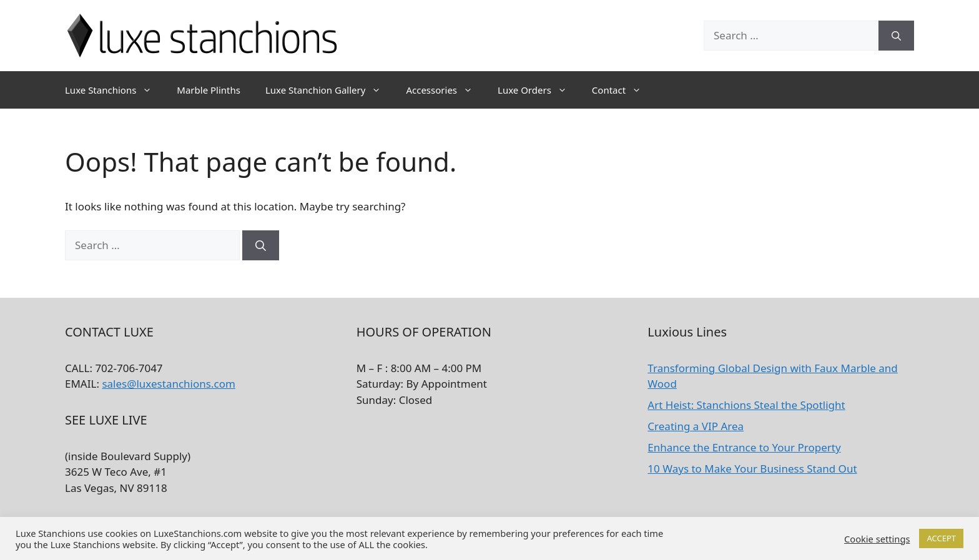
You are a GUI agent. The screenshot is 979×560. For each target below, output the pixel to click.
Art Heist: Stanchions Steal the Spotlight (746, 405)
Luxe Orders (539, 90)
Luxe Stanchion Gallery (329, 90)
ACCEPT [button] (941, 538)
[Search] (896, 36)
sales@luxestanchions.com (168, 384)
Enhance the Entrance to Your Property (744, 447)
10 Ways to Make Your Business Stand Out (752, 469)
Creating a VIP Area (696, 426)
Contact (623, 90)
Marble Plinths (209, 90)
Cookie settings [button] (877, 539)
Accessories (445, 90)
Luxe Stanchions (115, 90)
